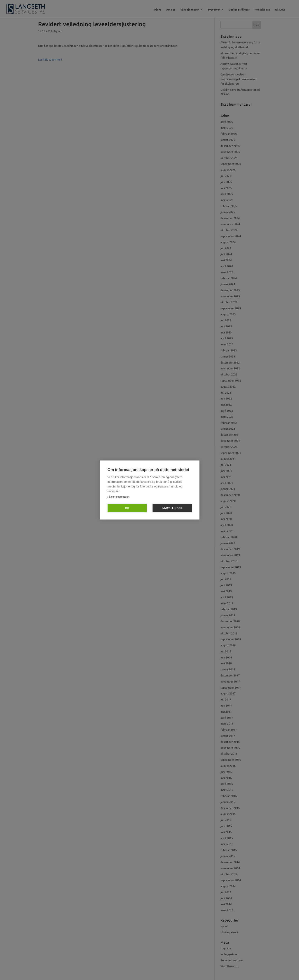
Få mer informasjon (119, 497)
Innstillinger (172, 508)
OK (127, 508)
